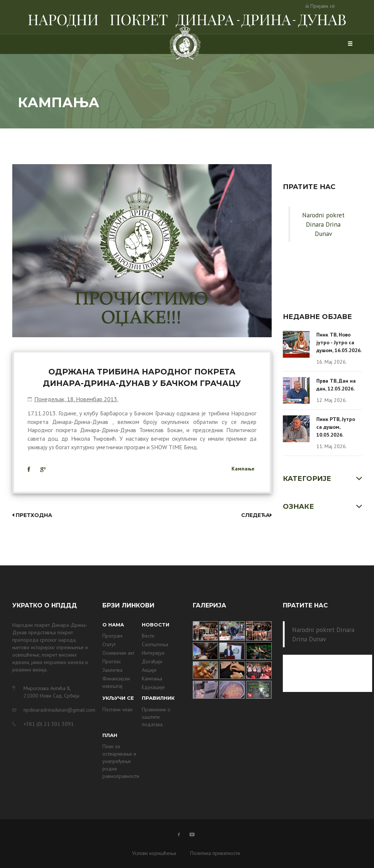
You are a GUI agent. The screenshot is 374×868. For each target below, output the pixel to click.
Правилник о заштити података (156, 717)
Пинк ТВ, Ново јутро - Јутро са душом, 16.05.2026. (339, 342)
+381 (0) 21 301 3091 (49, 724)
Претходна (32, 515)
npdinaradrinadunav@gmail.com (57, 710)
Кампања (152, 679)
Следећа (256, 515)
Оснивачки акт (118, 653)
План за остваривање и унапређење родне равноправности (121, 761)
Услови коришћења (154, 853)
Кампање (243, 469)
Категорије (307, 479)
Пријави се (323, 6)
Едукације (153, 687)
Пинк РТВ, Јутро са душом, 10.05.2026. (336, 427)
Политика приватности (215, 853)
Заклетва (112, 670)
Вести (148, 636)
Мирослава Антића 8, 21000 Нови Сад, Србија (51, 692)
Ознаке (298, 507)
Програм (112, 636)
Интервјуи (153, 653)
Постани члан (117, 709)
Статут (109, 644)
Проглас (112, 661)
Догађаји (152, 661)
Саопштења (155, 644)
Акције (149, 670)
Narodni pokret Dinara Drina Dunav (323, 224)
